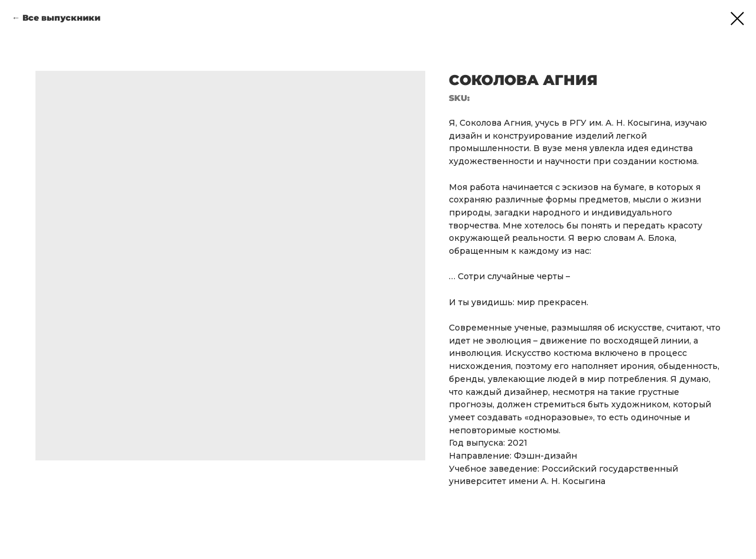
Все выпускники (61, 18)
